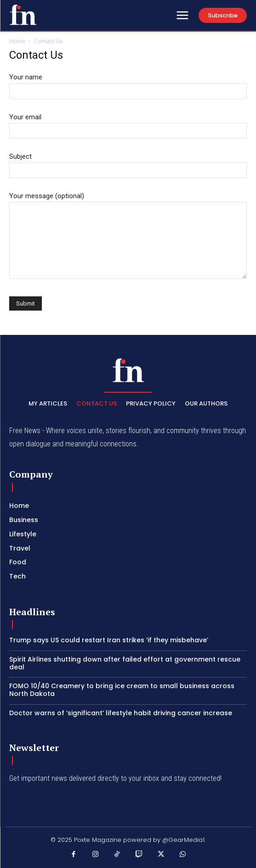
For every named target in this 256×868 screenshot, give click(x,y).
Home (17, 41)
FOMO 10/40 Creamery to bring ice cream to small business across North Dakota (122, 690)
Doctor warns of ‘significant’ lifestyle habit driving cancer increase (121, 713)
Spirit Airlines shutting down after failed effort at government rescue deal (125, 663)
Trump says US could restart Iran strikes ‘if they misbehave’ (109, 640)
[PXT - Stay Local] (23, 15)
